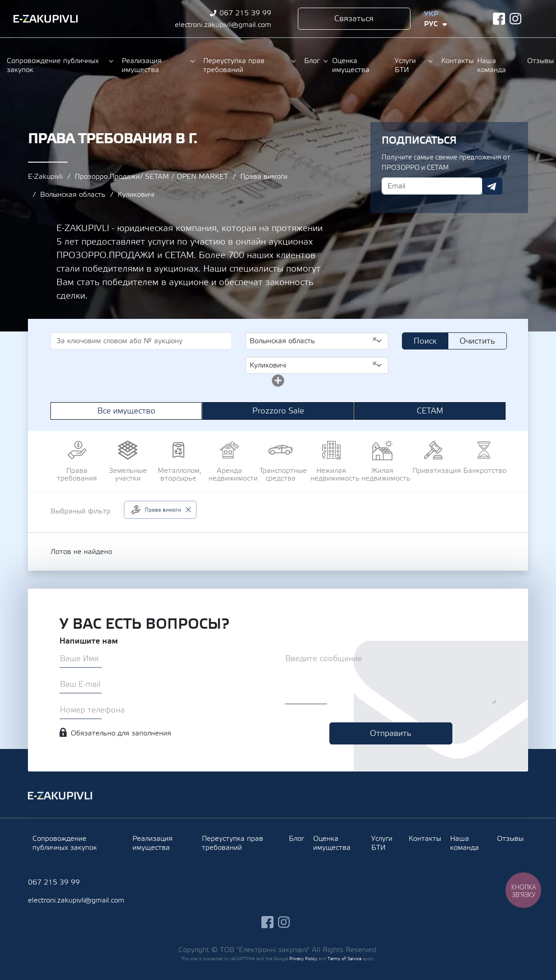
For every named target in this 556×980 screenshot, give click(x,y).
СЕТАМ (430, 411)
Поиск (425, 341)
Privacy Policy (303, 959)
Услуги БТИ (405, 65)
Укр (431, 14)
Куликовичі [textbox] (313, 365)
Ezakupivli (46, 19)
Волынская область (73, 195)
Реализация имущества (142, 65)
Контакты (454, 61)
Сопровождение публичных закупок (53, 65)
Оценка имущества (351, 65)
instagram (516, 19)
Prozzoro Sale (278, 411)
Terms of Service (344, 959)
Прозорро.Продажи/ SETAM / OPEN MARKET (151, 177)
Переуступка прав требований (234, 65)
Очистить (477, 341)
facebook (499, 19)
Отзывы (538, 61)
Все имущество (126, 411)
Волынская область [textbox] (313, 340)
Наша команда (492, 65)
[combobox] (317, 341)
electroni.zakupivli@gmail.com (223, 25)
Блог (312, 61)
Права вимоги (264, 177)
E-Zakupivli (45, 177)
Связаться (354, 19)
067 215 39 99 (245, 13)
